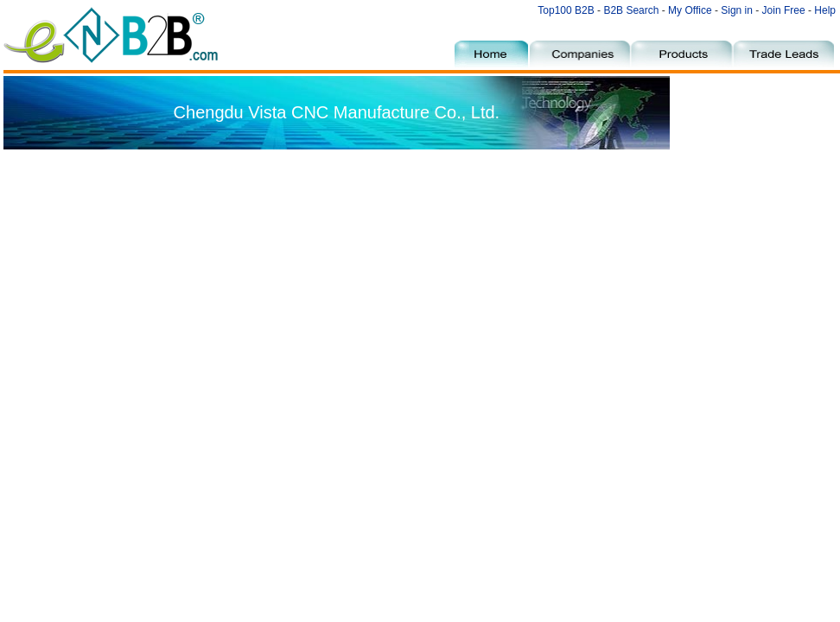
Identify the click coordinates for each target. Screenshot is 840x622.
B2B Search (631, 10)
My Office (691, 10)
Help (825, 10)
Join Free (784, 10)
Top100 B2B (566, 10)
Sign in (737, 10)
